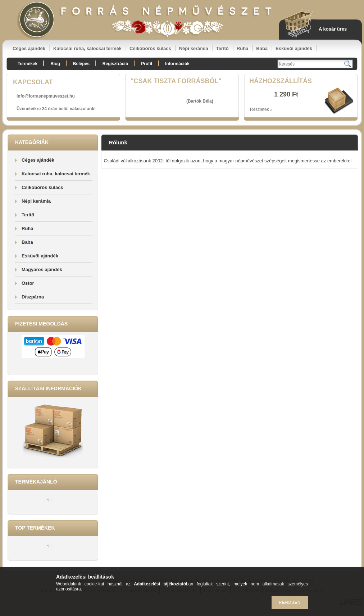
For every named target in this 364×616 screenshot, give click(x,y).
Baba (262, 48)
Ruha (243, 48)
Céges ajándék (29, 48)
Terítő (222, 48)
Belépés (81, 64)
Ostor (28, 283)
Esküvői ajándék (294, 48)
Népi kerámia (194, 48)
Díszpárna (33, 297)
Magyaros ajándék (42, 269)
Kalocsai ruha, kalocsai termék (87, 48)
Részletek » (261, 109)
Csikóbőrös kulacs (150, 48)
